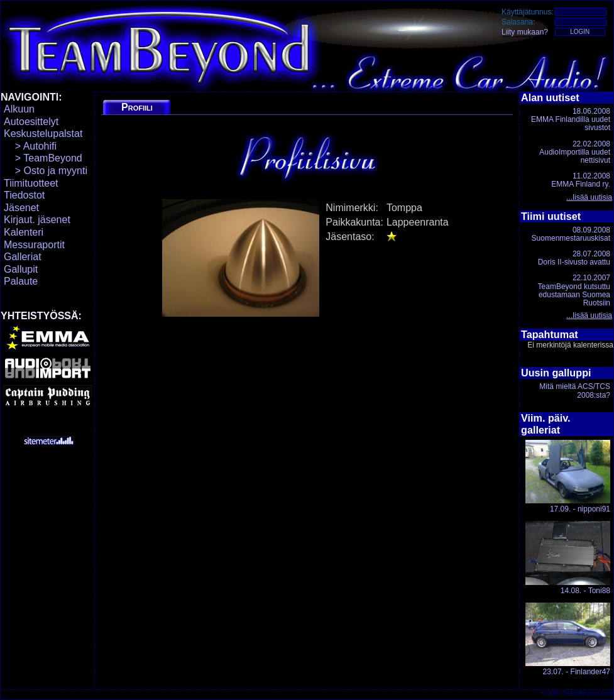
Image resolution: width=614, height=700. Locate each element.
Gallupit (21, 269)
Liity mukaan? (525, 32)
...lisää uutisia (589, 197)
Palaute (21, 281)
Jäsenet (21, 208)
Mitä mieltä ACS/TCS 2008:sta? (575, 391)
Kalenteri (24, 232)
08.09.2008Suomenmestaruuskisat (571, 234)
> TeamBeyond (43, 158)
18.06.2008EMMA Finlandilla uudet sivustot (571, 119)
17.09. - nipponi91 (568, 477)
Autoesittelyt (31, 122)
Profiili (137, 107)
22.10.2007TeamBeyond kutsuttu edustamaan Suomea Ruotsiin (574, 290)
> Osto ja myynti (46, 171)
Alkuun (19, 109)
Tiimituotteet (31, 183)
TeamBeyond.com (588, 693)
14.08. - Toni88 (568, 558)
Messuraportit (34, 245)
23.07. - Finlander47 (568, 639)
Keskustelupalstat (43, 134)
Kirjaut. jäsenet (37, 220)
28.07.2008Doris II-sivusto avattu (574, 258)
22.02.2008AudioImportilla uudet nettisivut (575, 152)
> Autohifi (30, 146)
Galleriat (23, 257)
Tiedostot (24, 195)
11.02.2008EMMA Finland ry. (581, 180)
